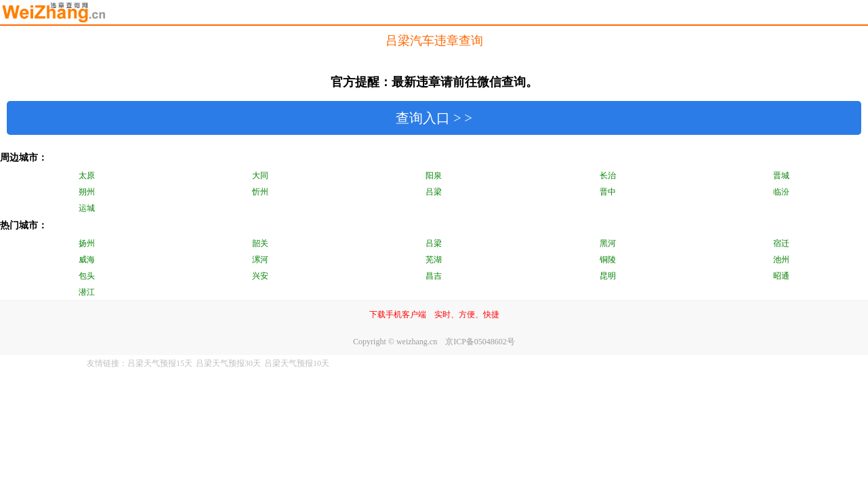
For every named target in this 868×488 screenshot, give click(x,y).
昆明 (608, 276)
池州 (781, 260)
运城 (87, 208)
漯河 (260, 260)
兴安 (260, 276)
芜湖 (434, 260)
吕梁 (434, 192)
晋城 (781, 176)
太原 (87, 176)
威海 (87, 260)
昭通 (781, 276)
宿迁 (781, 243)
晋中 (608, 192)
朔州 (87, 192)
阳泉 (434, 176)
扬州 (87, 243)
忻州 (260, 192)
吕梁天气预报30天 (228, 363)
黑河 (608, 243)
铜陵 (608, 260)
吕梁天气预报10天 (297, 363)
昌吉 (434, 276)
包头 (87, 276)
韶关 (260, 243)
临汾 (781, 192)
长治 (608, 176)
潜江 (87, 292)
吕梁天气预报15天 (160, 363)
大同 (260, 176)
